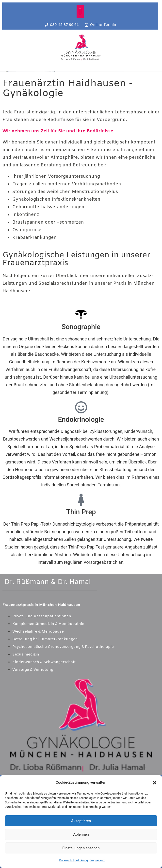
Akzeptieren (81, 821)
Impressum (98, 860)
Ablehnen (81, 834)
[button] (155, 783)
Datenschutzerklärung (73, 860)
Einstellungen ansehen (81, 848)
